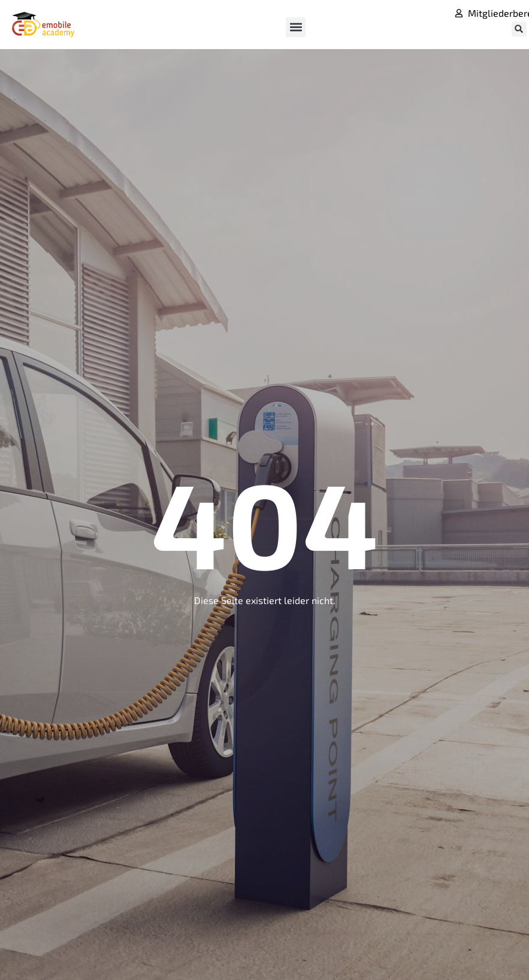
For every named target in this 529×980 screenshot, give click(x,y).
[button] (296, 27)
